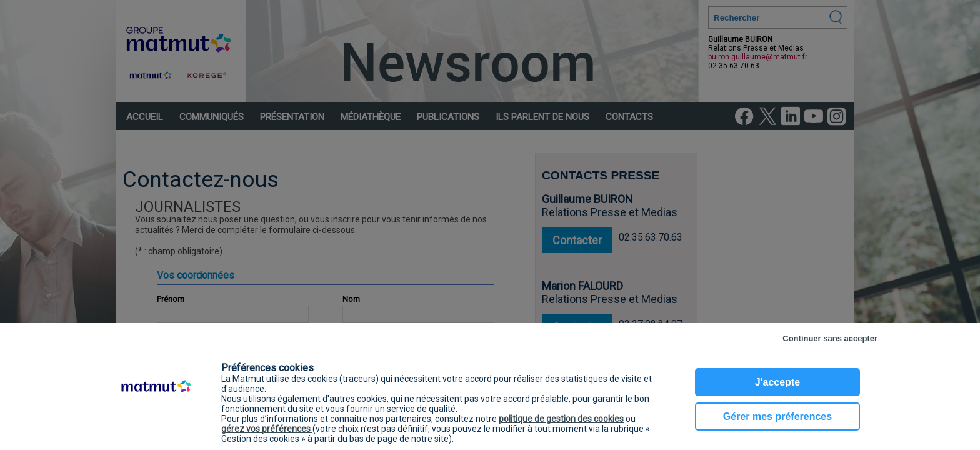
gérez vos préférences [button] (267, 429)
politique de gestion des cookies (561, 419)
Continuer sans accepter (830, 338)
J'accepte (777, 382)
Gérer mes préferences (777, 417)
